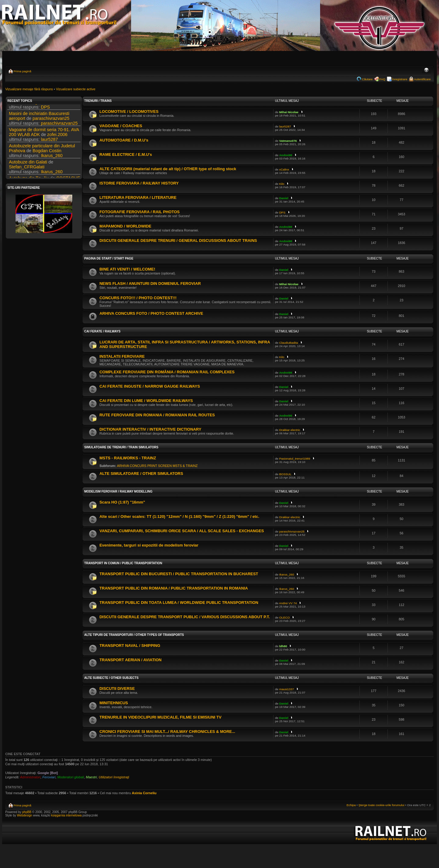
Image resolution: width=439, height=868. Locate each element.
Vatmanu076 (288, 141)
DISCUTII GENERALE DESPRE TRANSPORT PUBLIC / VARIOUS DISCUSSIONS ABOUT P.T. (185, 617)
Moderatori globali (71, 777)
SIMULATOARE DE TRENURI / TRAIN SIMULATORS (121, 447)
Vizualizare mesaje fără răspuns (29, 89)
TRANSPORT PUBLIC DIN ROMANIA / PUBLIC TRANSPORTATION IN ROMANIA (174, 588)
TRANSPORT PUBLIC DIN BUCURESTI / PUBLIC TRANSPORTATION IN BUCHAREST (179, 574)
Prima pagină (22, 71)
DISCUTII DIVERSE (117, 689)
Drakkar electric (290, 430)
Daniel (284, 198)
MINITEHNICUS (114, 703)
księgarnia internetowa (66, 815)
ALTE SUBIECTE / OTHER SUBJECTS (111, 678)
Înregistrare (400, 79)
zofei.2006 (57, 140)
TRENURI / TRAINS (98, 101)
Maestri (91, 777)
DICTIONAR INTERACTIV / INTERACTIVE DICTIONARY (150, 429)
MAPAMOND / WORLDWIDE (125, 226)
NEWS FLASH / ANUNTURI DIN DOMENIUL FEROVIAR (150, 283)
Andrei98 (286, 155)
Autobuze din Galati (28, 167)
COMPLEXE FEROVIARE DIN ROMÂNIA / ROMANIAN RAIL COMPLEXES (167, 372)
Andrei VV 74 (288, 603)
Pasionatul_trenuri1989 (295, 459)
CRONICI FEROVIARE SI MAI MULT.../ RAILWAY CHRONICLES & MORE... (167, 732)
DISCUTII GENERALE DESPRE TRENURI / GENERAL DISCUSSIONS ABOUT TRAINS (178, 240)
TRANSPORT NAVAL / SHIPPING (130, 646)
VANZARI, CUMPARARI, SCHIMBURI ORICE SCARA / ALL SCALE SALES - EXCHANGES (182, 531)
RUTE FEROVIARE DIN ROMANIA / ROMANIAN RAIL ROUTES (157, 415)
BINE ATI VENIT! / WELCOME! (127, 269)
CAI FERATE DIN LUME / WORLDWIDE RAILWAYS (146, 401)
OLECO (285, 617)
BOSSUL (285, 474)
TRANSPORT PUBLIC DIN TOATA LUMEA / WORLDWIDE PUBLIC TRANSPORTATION (179, 603)
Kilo (282, 184)
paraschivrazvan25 (51, 124)
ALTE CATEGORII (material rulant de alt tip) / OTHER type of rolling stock (168, 169)
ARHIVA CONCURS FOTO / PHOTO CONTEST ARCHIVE (151, 313)
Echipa (351, 805)
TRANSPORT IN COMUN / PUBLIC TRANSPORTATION (123, 563)
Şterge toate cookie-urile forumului (381, 805)
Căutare (367, 79)
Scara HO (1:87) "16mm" (122, 502)
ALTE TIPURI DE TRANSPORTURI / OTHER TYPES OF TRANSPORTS (134, 635)
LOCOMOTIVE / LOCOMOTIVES (129, 111)
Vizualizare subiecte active (76, 89)
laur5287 (49, 145)
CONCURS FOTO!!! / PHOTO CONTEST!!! (138, 298)
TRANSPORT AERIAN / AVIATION (130, 660)
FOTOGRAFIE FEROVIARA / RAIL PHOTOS (139, 212)
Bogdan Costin (47, 156)
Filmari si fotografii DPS (32, 107)
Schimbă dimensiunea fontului (426, 70)
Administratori (30, 777)
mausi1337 (287, 689)
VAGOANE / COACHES (121, 126)
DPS (67, 107)
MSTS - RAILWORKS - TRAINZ (128, 458)
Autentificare (422, 79)
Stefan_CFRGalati (27, 172)
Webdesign (25, 815)
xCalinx (284, 169)
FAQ (382, 79)
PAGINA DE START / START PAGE (109, 258)
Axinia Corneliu (144, 793)
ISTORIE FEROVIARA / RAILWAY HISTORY (139, 183)
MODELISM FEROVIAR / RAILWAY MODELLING (118, 491)
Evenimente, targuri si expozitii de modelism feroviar (149, 545)
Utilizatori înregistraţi (114, 777)
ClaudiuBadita (289, 343)
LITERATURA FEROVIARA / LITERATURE (138, 197)
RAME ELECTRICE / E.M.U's (126, 154)
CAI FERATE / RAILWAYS (102, 331)
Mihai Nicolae (289, 112)
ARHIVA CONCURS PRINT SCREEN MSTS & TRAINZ (157, 466)
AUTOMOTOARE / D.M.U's (124, 140)
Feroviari (49, 777)
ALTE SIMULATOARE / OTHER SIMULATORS (141, 473)
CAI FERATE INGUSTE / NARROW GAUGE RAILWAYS (150, 386)
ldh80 (283, 646)
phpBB (27, 812)
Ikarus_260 (52, 161)
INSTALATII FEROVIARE (122, 356)
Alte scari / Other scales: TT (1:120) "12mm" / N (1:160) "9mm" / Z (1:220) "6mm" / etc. (179, 516)
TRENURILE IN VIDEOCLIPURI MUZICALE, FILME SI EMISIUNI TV (160, 717)
